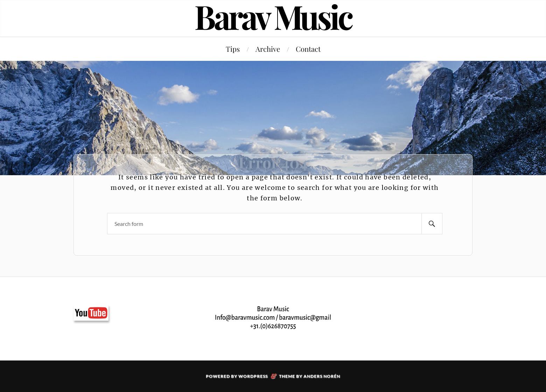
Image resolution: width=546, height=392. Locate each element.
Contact (308, 49)
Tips (233, 49)
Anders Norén (322, 376)
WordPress (253, 376)
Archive (268, 49)
